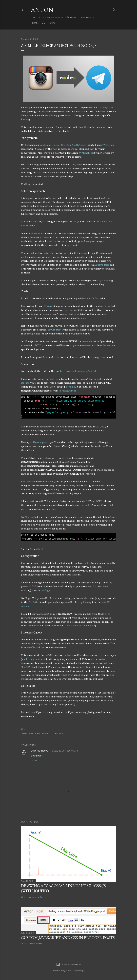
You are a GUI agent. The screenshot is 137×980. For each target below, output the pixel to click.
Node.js (104, 107)
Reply (34, 761)
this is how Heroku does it (80, 626)
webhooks (38, 233)
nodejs (55, 733)
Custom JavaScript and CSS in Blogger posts (68, 938)
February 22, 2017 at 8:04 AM (64, 751)
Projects (47, 23)
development (34, 733)
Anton (42, 10)
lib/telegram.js (67, 391)
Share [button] (24, 729)
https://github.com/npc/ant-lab (78, 371)
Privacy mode (33, 659)
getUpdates (103, 265)
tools (61, 733)
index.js (25, 383)
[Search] (114, 9)
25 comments (35, 897)
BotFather (34, 602)
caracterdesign (77, 971)
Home (35, 23)
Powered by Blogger (69, 964)
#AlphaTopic (87, 153)
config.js (71, 387)
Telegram (108, 145)
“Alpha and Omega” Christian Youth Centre (63, 145)
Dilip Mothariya (39, 751)
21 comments (35, 944)
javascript (46, 733)
